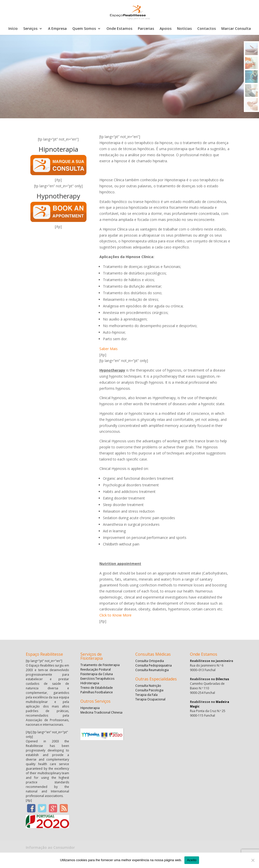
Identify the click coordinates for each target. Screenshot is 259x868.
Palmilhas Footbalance (97, 692)
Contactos (207, 29)
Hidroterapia (90, 683)
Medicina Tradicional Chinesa (101, 712)
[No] (253, 860)
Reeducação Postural (96, 669)
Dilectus (222, 679)
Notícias (184, 29)
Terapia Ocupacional (150, 699)
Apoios (166, 29)
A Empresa (57, 29)
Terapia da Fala (146, 695)
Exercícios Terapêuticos (97, 679)
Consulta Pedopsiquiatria (154, 665)
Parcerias (146, 29)
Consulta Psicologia (149, 690)
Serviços (30, 29)
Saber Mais (109, 349)
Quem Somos (84, 29)
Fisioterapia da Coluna (97, 674)
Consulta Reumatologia (152, 670)
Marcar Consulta (236, 29)
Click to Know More (115, 615)
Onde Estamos (119, 29)
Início (13, 29)
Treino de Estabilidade (97, 688)
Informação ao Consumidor (50, 847)
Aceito (192, 860)
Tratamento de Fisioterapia (100, 665)
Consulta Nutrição (148, 686)
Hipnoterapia (90, 708)
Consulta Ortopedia (150, 661)
